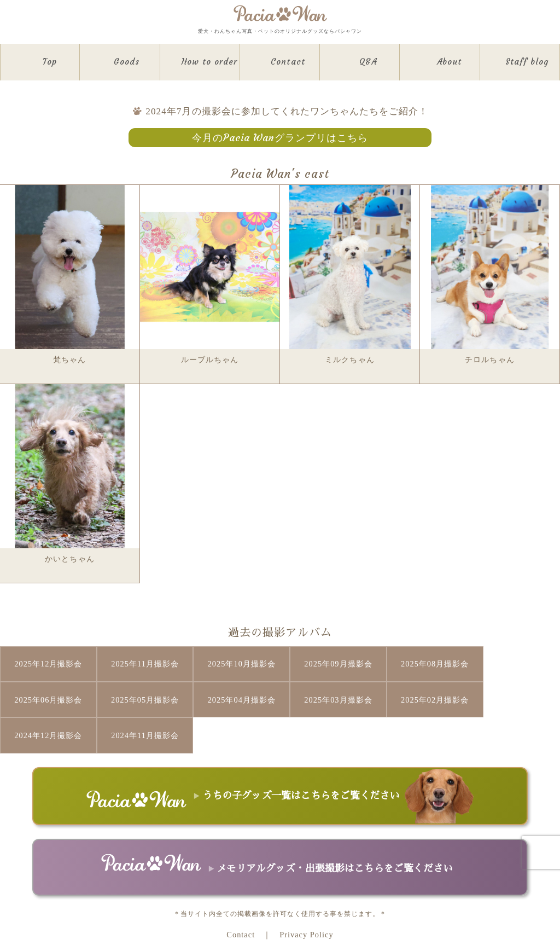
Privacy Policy (306, 897)
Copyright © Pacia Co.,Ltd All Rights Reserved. (280, 918)
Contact (241, 897)
